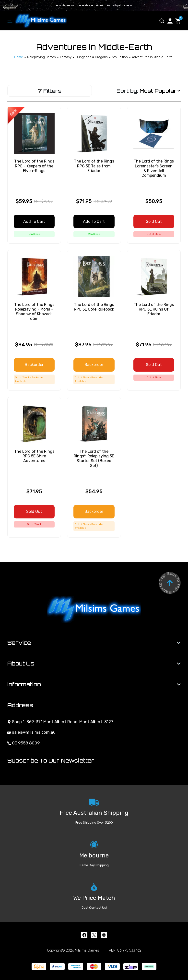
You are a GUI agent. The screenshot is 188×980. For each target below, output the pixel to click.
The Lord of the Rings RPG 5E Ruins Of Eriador (154, 309)
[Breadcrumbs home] (19, 57)
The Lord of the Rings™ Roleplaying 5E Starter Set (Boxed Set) (94, 459)
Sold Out (154, 221)
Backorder (34, 365)
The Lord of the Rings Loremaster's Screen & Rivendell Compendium (154, 168)
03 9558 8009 (23, 743)
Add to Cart (34, 221)
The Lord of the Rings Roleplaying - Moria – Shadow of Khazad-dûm (34, 312)
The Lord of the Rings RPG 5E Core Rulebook (94, 307)
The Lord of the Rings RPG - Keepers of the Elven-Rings (34, 166)
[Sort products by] (160, 91)
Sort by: (127, 91)
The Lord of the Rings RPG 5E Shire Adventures (34, 456)
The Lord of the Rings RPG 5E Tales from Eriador (94, 166)
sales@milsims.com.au (31, 732)
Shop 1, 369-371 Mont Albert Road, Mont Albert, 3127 (60, 722)
